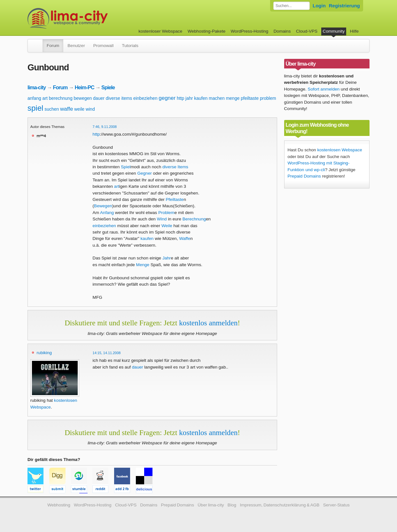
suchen (52, 109)
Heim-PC (85, 87)
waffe (66, 109)
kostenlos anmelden (208, 323)
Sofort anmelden (324, 89)
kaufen (201, 98)
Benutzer (76, 46)
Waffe (185, 238)
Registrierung (344, 6)
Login (319, 6)
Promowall (103, 46)
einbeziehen (145, 98)
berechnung (61, 98)
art (45, 98)
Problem (166, 213)
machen (217, 98)
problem (268, 98)
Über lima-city (211, 505)
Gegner (144, 173)
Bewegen (103, 206)
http (180, 98)
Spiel (126, 167)
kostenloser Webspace (160, 31)
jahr (189, 98)
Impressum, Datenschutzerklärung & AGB (280, 505)
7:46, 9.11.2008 (105, 127)
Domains (282, 31)
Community (334, 31)
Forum (53, 46)
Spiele (108, 87)
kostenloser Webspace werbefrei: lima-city (91, 18)
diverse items (119, 98)
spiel (35, 108)
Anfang (107, 213)
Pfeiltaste (175, 199)
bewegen (83, 98)
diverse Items (175, 167)
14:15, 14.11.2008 (107, 353)
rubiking (44, 353)
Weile (167, 226)
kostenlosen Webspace (339, 150)
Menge (143, 265)
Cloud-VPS (307, 31)
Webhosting (59, 505)
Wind (162, 219)
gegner (167, 98)
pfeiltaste (250, 98)
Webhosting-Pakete (206, 31)
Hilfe (354, 31)
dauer (99, 98)
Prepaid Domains (304, 176)
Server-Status (336, 505)
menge (233, 98)
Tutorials (130, 46)
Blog (232, 505)
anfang (34, 98)
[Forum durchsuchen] (292, 6)
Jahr (167, 258)
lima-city (37, 87)
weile (79, 109)
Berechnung (194, 219)
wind (90, 109)
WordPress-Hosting (250, 31)
